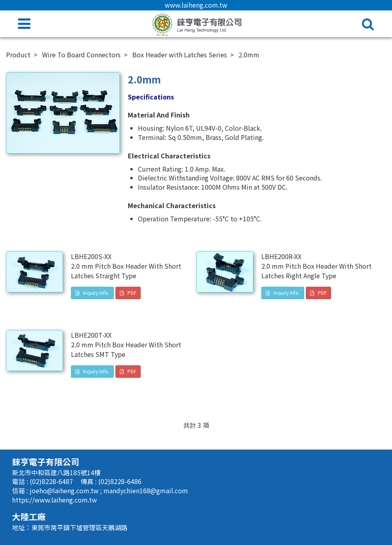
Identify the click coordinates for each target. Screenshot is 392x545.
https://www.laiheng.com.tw (55, 500)
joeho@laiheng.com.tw (65, 490)
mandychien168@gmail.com (146, 490)
